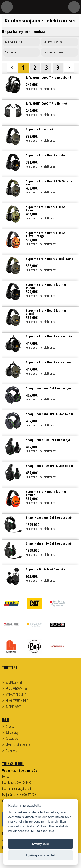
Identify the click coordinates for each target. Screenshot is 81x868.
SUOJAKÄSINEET (14, 682)
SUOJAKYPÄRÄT (13, 707)
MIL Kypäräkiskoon (54, 42)
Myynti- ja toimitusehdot (18, 745)
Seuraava (69, 68)
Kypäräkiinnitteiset (54, 52)
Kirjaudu (10, 726)
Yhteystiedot (13, 764)
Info (6, 720)
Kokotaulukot (12, 739)
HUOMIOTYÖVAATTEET (17, 688)
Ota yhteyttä (11, 751)
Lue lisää (40, 87)
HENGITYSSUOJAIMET (17, 701)
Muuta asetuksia (43, 831)
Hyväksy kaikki (40, 844)
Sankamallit (12, 52)
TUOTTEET (10, 668)
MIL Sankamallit (14, 42)
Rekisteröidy (12, 732)
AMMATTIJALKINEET (16, 695)
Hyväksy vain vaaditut (40, 855)
